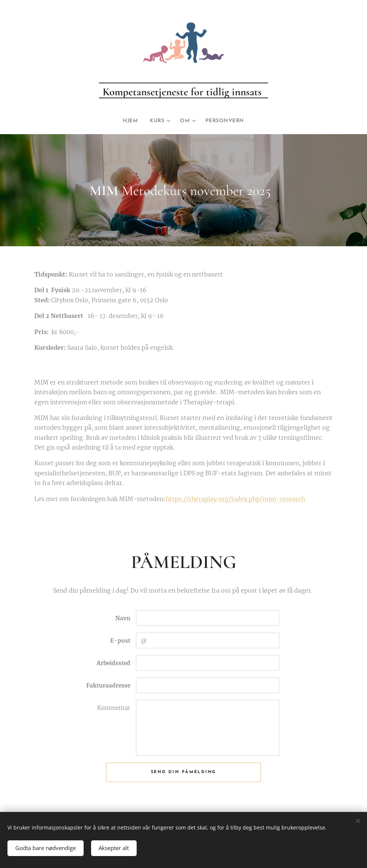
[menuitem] (130, 121)
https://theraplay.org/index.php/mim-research (235, 499)
